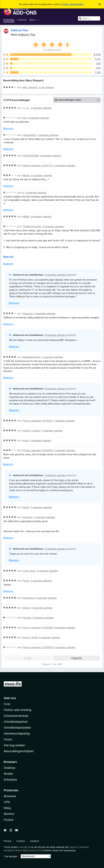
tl (23, 193)
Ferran (26, 581)
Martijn (26, 175)
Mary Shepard (30, 87)
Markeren (8, 128)
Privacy (8, 841)
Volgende (76, 658)
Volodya (27, 618)
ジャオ (26, 108)
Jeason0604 (29, 135)
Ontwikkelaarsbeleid (17, 728)
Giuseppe (28, 313)
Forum (8, 739)
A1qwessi (28, 517)
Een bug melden (14, 745)
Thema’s (22, 20)
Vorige (28, 658)
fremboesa (28, 598)
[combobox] (89, 18)
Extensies (9, 20)
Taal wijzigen (11, 856)
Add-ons (10, 698)
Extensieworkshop (16, 716)
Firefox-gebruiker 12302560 (38, 628)
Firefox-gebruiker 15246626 (38, 647)
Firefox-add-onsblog (18, 710)
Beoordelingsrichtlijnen (19, 751)
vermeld (23, 847)
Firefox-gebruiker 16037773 (38, 165)
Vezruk (26, 608)
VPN (7, 802)
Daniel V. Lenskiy (32, 431)
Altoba (26, 507)
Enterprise (10, 780)
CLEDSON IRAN (31, 156)
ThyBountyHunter (32, 226)
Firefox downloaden (72, 4)
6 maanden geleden (46, 598)
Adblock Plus (20, 30)
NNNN (26, 217)
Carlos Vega (29, 571)
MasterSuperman (32, 357)
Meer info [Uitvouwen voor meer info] (8, 257)
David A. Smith (30, 637)
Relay (7, 808)
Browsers (10, 796)
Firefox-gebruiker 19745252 (38, 450)
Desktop (9, 768)
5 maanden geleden (53, 357)
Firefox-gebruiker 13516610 (38, 421)
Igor (25, 118)
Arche (26, 440)
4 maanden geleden (39, 118)
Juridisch (34, 841)
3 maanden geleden (41, 108)
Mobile (8, 774)
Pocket (9, 820)
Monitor (9, 814)
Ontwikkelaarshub (16, 722)
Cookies (21, 841)
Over (7, 704)
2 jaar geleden (47, 87)
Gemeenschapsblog (17, 733)
